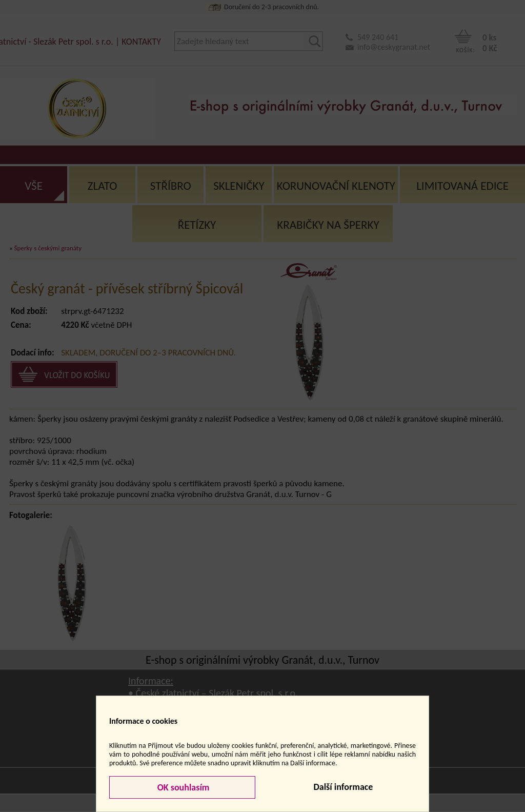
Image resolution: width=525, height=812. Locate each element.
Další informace (343, 787)
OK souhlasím (183, 787)
